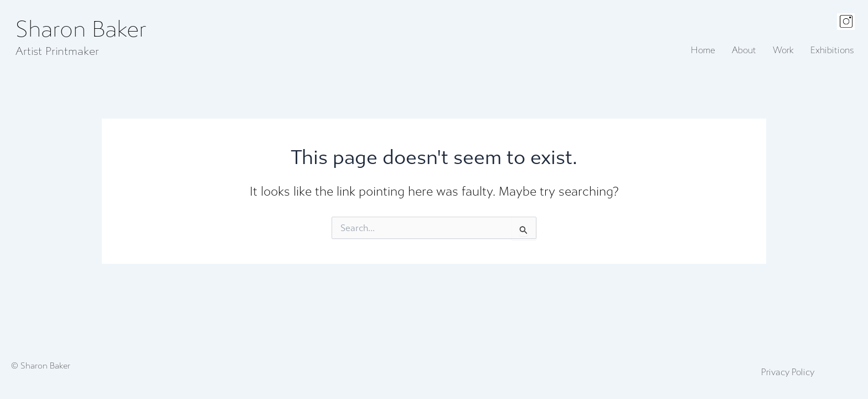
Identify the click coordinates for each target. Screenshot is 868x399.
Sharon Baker (81, 30)
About (744, 50)
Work (783, 50)
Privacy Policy (788, 372)
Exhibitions (832, 50)
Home (703, 50)
